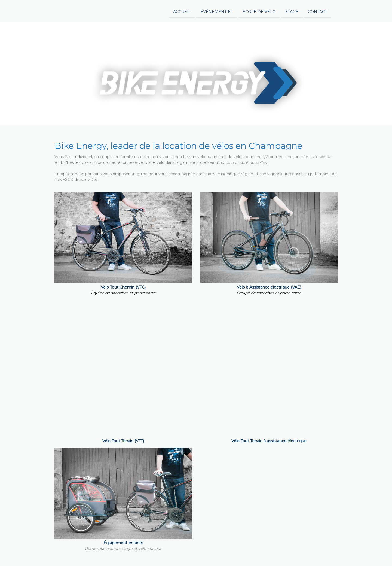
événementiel (163, 10)
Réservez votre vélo (196, 433)
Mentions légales (67, 552)
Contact (264, 10)
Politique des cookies (150, 552)
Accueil (128, 10)
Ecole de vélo (205, 10)
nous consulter (296, 337)
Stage (238, 10)
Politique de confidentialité (107, 552)
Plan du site (180, 552)
